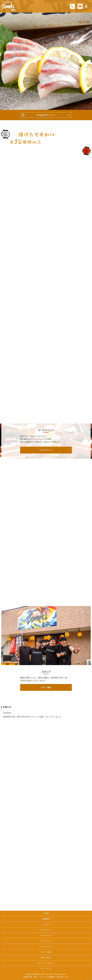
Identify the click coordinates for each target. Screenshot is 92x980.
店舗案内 (46, 919)
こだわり (46, 924)
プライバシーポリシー (46, 963)
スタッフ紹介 (46, 687)
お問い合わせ (46, 958)
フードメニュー (46, 930)
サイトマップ (46, 969)
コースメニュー (46, 450)
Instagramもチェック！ (46, 115)
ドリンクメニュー (46, 946)
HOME (46, 913)
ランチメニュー (46, 941)
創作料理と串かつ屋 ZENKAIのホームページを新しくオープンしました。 (33, 717)
